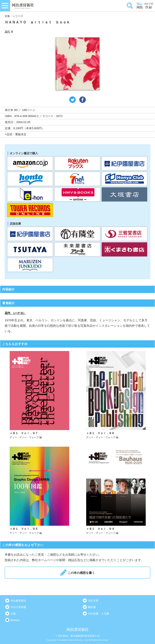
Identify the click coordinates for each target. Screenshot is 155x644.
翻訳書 (92, 607)
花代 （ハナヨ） (15, 313)
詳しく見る (39, 395)
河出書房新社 (18, 601)
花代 (7, 32)
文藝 (13, 614)
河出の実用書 (18, 607)
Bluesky (15, 620)
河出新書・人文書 (98, 614)
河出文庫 (93, 601)
